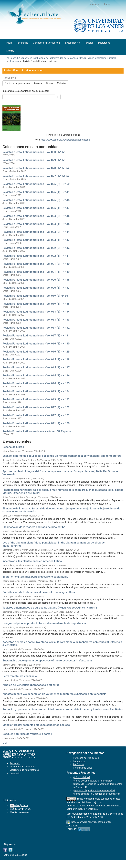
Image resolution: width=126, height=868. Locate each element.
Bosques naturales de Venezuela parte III (28, 734)
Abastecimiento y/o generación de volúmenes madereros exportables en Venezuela (54, 694)
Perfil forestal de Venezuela (20, 676)
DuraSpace (72, 826)
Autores (38, 83)
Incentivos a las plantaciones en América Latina (32, 561)
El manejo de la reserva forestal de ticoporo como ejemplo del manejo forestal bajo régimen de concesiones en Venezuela (61, 510)
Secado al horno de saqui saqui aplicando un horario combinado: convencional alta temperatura (62, 456)
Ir (58, 97)
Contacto (8, 855)
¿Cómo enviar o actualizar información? (93, 781)
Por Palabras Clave (83, 768)
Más (5, 743)
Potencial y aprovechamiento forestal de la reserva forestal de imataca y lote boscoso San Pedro (63, 709)
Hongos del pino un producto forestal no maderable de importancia (44, 623)
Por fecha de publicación (17, 83)
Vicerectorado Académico (23, 767)
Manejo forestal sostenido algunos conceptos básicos (36, 725)
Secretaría (15, 773)
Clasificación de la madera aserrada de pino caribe (34, 527)
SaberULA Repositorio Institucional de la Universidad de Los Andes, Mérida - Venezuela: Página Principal (63, 58)
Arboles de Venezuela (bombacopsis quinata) (31, 685)
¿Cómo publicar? (82, 777)
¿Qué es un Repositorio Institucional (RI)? (94, 791)
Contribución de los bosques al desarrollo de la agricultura (39, 592)
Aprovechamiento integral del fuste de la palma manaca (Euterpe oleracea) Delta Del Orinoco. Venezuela (60, 473)
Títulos (49, 83)
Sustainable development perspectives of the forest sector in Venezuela (47, 660)
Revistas (15, 61)
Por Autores (79, 761)
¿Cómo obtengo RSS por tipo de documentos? (96, 794)
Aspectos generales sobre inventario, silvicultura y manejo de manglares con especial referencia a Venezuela (62, 644)
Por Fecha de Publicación (86, 758)
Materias (62, 83)
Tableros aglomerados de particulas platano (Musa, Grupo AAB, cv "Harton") (50, 608)
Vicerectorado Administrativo (25, 770)
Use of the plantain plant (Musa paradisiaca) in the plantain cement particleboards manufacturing (54, 544)
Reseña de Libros (13, 447)
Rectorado (15, 763)
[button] (94, 4)
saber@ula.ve (21, 805)
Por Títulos (79, 764)
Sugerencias (21, 855)
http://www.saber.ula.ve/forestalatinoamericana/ (66, 140)
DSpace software (79, 822)
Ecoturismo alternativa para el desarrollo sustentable (35, 577)
